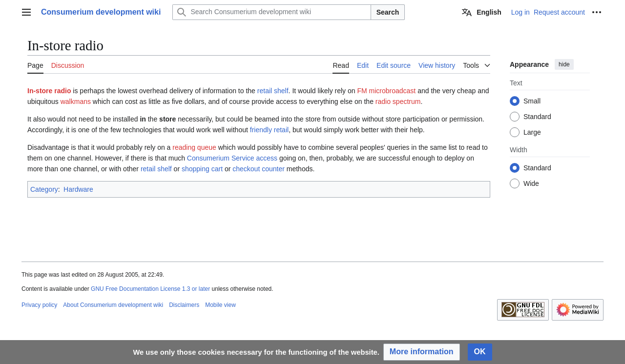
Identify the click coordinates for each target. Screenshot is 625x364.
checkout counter (259, 169)
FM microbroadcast (386, 91)
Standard (537, 117)
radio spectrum (398, 101)
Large (532, 132)
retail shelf (273, 91)
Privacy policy (39, 305)
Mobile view (220, 305)
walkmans (76, 101)
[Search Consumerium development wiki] (271, 12)
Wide (531, 183)
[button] (422, 352)
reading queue (194, 147)
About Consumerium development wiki (113, 305)
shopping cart (202, 169)
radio (62, 91)
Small (532, 101)
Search (388, 12)
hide (564, 64)
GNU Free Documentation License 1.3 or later (150, 289)
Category (44, 189)
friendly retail (269, 130)
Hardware (78, 189)
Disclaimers (184, 305)
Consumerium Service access (232, 158)
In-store (40, 91)
